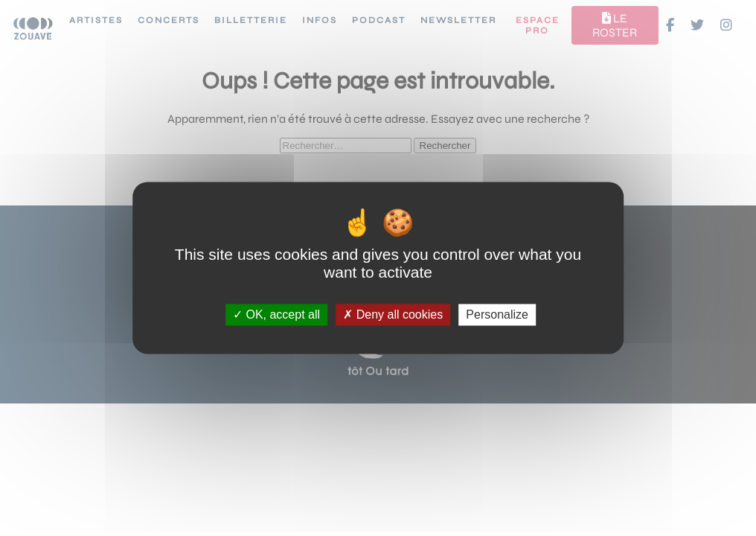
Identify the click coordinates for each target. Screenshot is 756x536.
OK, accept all (276, 315)
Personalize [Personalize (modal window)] (497, 315)
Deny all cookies (393, 315)
